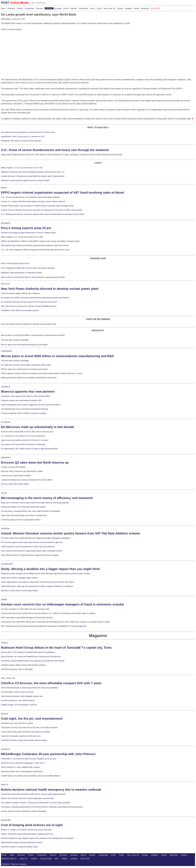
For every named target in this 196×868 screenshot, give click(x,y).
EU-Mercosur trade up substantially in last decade (38, 427)
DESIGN (5, 714)
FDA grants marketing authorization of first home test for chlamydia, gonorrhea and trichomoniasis (42, 807)
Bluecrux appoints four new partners (28, 391)
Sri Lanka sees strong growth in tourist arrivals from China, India (28, 132)
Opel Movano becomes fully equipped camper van (22, 696)
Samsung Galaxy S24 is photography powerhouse (22, 771)
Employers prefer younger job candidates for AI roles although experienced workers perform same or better (46, 573)
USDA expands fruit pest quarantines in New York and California (28, 547)
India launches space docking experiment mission (22, 842)
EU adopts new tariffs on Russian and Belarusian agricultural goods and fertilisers (35, 298)
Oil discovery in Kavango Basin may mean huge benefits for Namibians (31, 511)
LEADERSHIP (7, 564)
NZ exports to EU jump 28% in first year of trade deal (23, 444)
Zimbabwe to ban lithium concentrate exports (20, 310)
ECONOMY (6, 422)
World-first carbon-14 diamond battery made (19, 847)
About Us (23, 859)
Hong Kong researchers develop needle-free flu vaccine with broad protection (33, 794)
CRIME (4, 600)
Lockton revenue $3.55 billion (13, 467)
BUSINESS (6, 223)
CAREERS (5, 387)
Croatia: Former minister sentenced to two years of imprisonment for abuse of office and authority (42, 210)
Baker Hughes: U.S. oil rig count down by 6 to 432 (22, 168)
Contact (34, 859)
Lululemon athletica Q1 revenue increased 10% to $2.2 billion (27, 480)
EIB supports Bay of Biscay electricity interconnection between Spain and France (35, 245)
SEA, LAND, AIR (8, 678)
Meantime (145, 8)
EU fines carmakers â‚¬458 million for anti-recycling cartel (25, 609)
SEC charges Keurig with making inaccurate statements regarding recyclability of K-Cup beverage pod (44, 626)
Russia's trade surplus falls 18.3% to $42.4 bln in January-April (27, 432)
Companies (29, 8)
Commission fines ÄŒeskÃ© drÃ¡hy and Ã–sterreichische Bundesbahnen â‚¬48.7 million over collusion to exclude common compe (55, 622)
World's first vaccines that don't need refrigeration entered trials (27, 798)
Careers (39, 8)
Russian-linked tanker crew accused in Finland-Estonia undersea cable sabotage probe (37, 206)
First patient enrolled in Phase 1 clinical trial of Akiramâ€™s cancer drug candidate (35, 803)
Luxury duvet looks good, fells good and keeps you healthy (25, 732)
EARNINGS (6, 458)
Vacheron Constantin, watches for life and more (21, 736)
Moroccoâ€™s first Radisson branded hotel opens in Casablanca (28, 652)
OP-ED (4, 493)
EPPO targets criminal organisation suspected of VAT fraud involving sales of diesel (63, 193)
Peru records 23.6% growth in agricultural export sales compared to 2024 (31, 551)
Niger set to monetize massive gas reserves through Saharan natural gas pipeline (35, 503)
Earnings (58, 8)
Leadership (83, 8)
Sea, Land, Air (109, 8)
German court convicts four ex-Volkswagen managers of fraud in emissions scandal (62, 604)
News (3, 8)
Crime (92, 8)
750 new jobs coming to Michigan (15, 340)
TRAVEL (5, 643)
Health (136, 8)
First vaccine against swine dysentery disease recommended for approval (32, 542)
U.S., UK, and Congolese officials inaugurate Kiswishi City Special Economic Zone (35, 250)
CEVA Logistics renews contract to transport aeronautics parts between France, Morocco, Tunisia (41, 373)
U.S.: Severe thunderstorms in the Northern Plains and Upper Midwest (30, 197)
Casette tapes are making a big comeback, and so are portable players (31, 776)
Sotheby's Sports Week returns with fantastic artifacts (23, 665)
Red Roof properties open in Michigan (17, 669)
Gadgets (128, 8)
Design (120, 8)
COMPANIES (6, 351)
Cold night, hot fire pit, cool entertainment (32, 719)
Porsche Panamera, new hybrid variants (18, 700)
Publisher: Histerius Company (14, 864)
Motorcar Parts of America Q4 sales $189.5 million (22, 471)
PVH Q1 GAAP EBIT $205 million (15, 484)
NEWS (4, 188)
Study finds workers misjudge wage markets (19, 578)
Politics (20, 8)
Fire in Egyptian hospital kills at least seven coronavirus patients (28, 268)
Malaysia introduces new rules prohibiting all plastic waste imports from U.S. (33, 172)
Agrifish (74, 8)
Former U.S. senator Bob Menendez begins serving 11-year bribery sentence (33, 201)
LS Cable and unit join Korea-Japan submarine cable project (26, 365)
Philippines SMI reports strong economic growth (21, 141)
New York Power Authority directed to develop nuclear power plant (50, 289)
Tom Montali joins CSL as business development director (25, 409)
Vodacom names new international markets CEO (21, 400)
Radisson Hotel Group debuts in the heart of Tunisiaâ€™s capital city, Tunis (56, 648)
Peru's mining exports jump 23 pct (26, 228)
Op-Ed (66, 8)
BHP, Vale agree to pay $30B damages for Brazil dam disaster (27, 618)
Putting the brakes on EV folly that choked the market (23, 507)
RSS (57, 859)
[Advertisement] (20, 47)
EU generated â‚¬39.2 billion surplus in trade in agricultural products (29, 449)
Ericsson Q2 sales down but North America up (35, 462)
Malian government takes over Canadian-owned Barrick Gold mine (29, 378)
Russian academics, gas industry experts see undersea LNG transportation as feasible (37, 838)
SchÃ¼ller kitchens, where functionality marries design (24, 740)
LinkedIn (74, 859)
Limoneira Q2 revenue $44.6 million (16, 476)
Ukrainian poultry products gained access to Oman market (25, 180)
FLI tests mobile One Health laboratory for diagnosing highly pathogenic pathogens (36, 538)
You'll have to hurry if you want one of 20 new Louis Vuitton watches (29, 728)
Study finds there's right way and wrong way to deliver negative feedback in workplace (37, 586)
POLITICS (5, 284)
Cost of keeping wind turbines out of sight (32, 825)
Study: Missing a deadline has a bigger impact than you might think (50, 569)
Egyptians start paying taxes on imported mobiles (22, 273)
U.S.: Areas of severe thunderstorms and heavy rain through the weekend (55, 150)
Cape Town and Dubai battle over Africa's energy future (24, 515)
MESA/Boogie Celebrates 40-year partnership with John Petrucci (48, 754)
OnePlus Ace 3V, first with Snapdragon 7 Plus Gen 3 (23, 763)
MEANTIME (6, 820)
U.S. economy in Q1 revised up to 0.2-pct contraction (23, 436)
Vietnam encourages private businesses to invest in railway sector (28, 233)
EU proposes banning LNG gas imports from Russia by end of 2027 (29, 302)
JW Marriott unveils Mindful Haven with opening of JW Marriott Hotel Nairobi (33, 661)
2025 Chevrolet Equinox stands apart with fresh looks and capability (29, 688)
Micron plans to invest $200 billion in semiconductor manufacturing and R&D (33, 277)
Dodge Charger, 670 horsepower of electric (19, 705)
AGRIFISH (5, 529)
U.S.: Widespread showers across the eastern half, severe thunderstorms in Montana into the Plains (43, 214)
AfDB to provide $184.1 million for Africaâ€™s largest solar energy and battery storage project (40, 241)
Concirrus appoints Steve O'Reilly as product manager (24, 413)
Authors (184, 855)
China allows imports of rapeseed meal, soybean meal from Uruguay (30, 555)
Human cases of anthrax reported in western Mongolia (24, 811)
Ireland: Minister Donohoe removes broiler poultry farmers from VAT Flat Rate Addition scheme (71, 533)
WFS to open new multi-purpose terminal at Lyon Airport (24, 345)
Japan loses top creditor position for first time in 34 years (25, 440)
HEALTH (5, 785)
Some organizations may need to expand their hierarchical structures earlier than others (38, 582)
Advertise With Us (9, 859)
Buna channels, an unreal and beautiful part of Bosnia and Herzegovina (31, 657)
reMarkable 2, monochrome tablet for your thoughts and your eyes (29, 759)
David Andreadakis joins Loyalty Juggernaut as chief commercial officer (31, 405)
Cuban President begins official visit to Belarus (20, 293)
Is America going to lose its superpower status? (21, 520)
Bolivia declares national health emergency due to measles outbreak (51, 790)
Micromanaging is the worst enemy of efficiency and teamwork (47, 498)
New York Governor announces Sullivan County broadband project (29, 306)
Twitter (64, 859)
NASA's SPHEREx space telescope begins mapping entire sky (27, 834)
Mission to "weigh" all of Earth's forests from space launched (26, 830)
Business (11, 8)
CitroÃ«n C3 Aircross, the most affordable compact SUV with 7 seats (51, 683)
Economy (48, 8)
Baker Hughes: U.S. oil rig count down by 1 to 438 (22, 237)
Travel (99, 8)
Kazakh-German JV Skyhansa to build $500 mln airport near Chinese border (33, 176)
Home (4, 855)
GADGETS (6, 749)
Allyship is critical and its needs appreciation (19, 591)
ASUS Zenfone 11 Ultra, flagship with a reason (20, 767)
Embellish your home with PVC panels (17, 723)
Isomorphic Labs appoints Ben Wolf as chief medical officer (26, 396)
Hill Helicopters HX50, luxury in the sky (17, 692)
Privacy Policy (46, 859)
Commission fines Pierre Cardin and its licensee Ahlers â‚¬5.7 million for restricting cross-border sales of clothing (48, 613)
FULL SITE (85, 859)
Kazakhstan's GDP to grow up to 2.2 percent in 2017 (23, 136)
